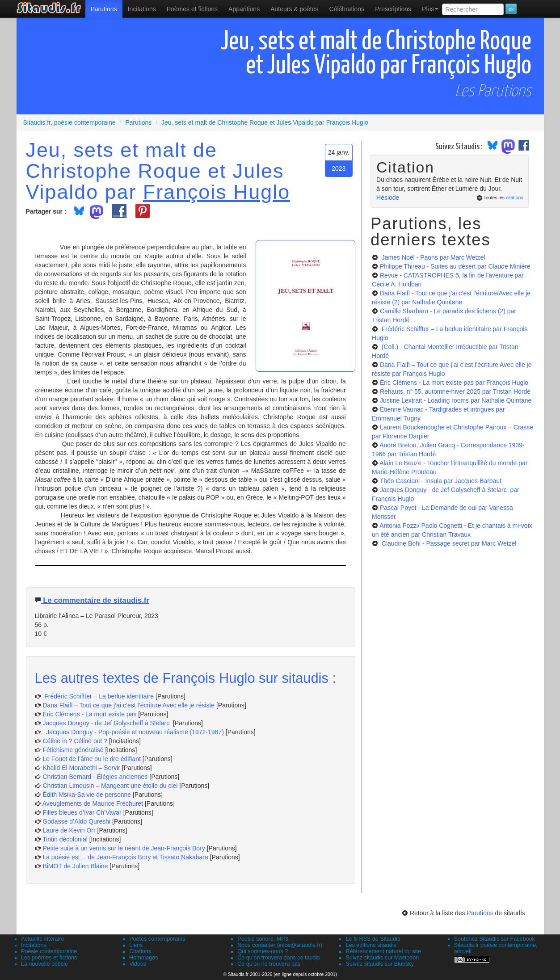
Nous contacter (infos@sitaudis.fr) (280, 945)
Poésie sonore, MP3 (263, 939)
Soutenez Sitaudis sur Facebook (495, 939)
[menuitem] (104, 9)
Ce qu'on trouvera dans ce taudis (278, 958)
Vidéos (138, 964)
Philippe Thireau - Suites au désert (455, 266)
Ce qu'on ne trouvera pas (269, 964)
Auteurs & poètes (294, 9)
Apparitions (244, 9)
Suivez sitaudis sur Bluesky (380, 964)
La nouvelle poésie (44, 964)
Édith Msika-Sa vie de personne (87, 795)
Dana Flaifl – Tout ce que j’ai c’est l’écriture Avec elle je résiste (129, 705)
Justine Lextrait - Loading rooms (456, 400)
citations (515, 198)
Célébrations (347, 9)
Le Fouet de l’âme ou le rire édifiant (91, 759)
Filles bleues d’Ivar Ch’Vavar (82, 812)
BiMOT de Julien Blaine (76, 866)
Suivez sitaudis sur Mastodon (382, 958)
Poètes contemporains (157, 939)
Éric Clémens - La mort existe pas (89, 714)
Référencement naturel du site (383, 951)
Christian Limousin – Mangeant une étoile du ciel (111, 786)
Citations (140, 951)
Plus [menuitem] (430, 9)
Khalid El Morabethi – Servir (82, 768)
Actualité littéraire (43, 939)
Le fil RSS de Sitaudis (373, 939)
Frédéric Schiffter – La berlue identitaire (98, 696)
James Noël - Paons (433, 257)
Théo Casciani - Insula (441, 481)
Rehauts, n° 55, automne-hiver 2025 (455, 391)
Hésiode (388, 198)
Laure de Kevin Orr (69, 830)
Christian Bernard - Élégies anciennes (95, 777)
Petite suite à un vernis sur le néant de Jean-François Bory (124, 848)
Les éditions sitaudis (371, 945)
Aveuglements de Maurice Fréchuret (93, 803)
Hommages (143, 958)
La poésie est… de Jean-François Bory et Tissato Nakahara (126, 857)
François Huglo (217, 192)
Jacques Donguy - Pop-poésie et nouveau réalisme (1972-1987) (133, 732)
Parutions (104, 9)
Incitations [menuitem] (142, 9)
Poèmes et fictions (192, 9)
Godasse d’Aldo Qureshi (76, 821)
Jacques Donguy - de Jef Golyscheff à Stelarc (107, 723)
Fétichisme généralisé (74, 750)
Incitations (34, 945)
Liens (136, 945)
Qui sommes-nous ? (263, 951)
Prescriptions (393, 9)
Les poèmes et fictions (49, 958)
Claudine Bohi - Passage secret (448, 543)
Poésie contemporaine (49, 951)
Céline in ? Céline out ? (76, 741)
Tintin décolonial (66, 839)
